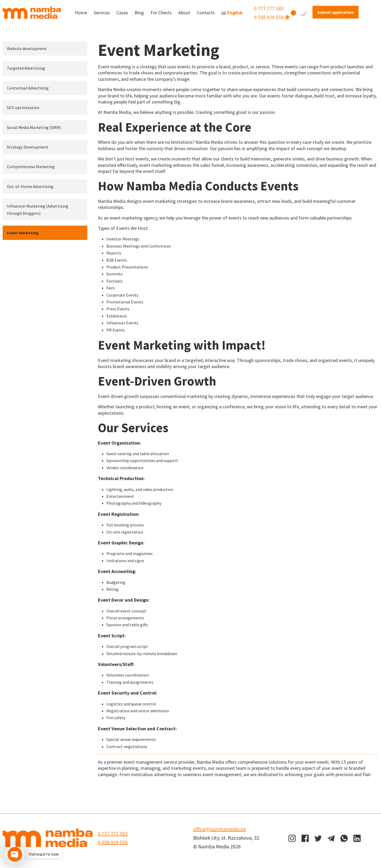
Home (81, 13)
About (184, 13)
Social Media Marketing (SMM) (34, 127)
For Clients (161, 13)
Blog (139, 13)
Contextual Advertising (28, 88)
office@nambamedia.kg (220, 829)
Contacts (206, 13)
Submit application (335, 12)
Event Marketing (23, 233)
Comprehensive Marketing (31, 167)
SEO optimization (23, 108)
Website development (27, 48)
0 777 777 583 (269, 8)
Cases (122, 13)
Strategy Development (28, 147)
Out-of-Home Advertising (30, 186)
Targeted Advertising (26, 68)
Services (102, 13)
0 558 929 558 (269, 17)
